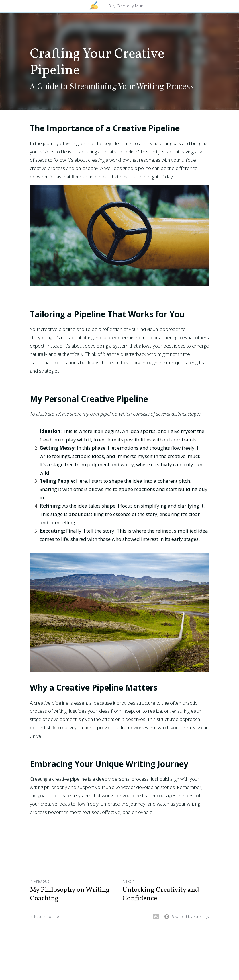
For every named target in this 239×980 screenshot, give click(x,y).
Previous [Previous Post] (40, 881)
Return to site (44, 916)
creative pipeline (120, 152)
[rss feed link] (156, 917)
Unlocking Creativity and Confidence (161, 894)
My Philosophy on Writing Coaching (70, 894)
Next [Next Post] (129, 881)
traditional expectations (54, 362)
